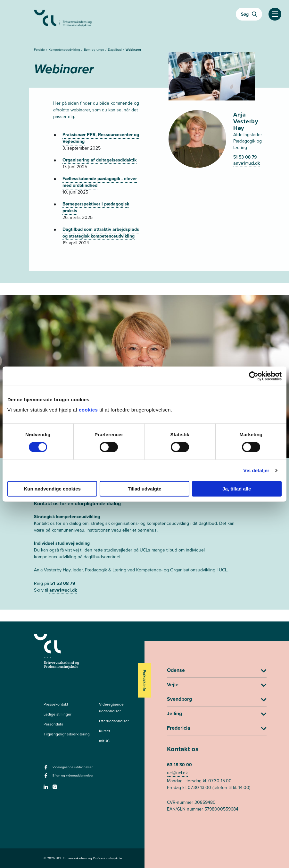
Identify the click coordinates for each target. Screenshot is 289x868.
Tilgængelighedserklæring (67, 734)
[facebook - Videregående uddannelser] (47, 769)
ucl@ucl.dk (177, 773)
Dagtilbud (115, 50)
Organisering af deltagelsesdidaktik (99, 160)
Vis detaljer (256, 470)
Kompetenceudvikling (65, 50)
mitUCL (105, 741)
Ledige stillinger (58, 714)
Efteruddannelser (114, 721)
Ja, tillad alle (237, 488)
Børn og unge (95, 50)
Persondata (53, 724)
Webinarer (133, 50)
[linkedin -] (47, 789)
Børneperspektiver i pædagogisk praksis (96, 207)
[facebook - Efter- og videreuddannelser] (47, 777)
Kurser (105, 731)
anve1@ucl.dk (247, 163)
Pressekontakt (56, 704)
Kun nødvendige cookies (52, 488)
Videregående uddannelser (111, 708)
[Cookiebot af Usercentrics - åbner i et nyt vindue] (254, 376)
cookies (89, 409)
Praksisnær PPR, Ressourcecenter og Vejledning (101, 138)
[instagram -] (56, 789)
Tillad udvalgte (145, 488)
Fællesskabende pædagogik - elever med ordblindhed (100, 182)
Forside (40, 50)
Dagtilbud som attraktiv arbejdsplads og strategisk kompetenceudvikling (101, 233)
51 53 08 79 (245, 157)
